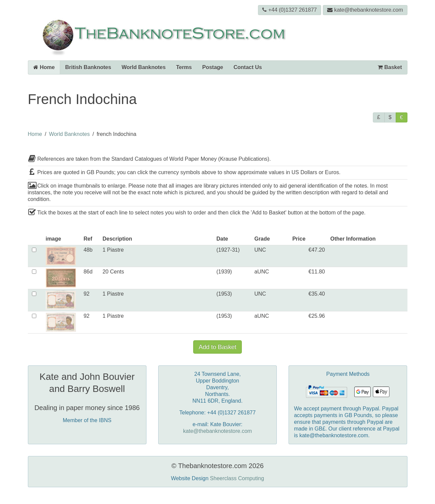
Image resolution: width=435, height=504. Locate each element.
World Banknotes (144, 67)
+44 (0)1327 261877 (290, 10)
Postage (213, 67)
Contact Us (248, 67)
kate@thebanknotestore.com (365, 10)
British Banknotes (88, 67)
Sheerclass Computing (237, 478)
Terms (184, 67)
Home (44, 67)
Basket (390, 67)
